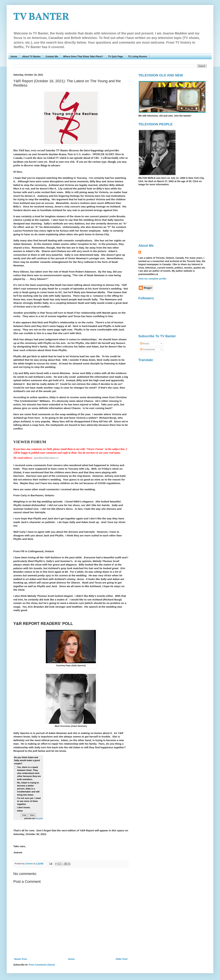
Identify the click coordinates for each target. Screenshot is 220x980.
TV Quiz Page (115, 56)
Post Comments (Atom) (42, 965)
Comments (148, 349)
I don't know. (24, 807)
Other (20, 811)
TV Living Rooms (137, 56)
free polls (39, 818)
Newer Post (20, 959)
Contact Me (52, 56)
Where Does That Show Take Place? (83, 56)
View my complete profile (152, 279)
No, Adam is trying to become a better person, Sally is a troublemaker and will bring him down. (28, 789)
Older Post (122, 959)
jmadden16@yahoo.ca (46, 458)
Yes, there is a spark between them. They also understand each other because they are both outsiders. (29, 773)
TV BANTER (41, 17)
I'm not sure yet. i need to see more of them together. (29, 801)
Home (14, 56)
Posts (145, 344)
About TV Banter (31, 56)
